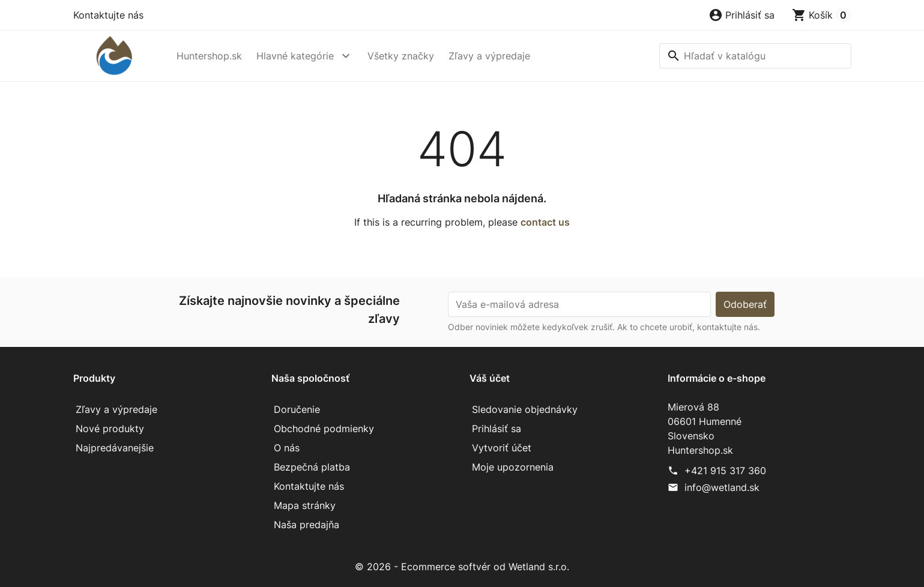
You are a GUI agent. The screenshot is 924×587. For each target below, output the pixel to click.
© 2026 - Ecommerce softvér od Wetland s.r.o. (462, 567)
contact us (545, 222)
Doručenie (297, 409)
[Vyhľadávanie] (755, 56)
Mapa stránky (305, 505)
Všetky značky (401, 56)
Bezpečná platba (312, 467)
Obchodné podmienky (324, 429)
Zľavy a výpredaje (489, 56)
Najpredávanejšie (115, 448)
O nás (287, 448)
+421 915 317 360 (725, 471)
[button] (741, 15)
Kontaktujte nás (108, 15)
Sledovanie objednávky (525, 409)
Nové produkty (110, 429)
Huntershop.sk (209, 56)
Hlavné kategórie (295, 56)
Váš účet (490, 378)
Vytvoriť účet (502, 448)
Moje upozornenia (513, 467)
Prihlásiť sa (497, 429)
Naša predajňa (306, 525)
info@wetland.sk (722, 487)
